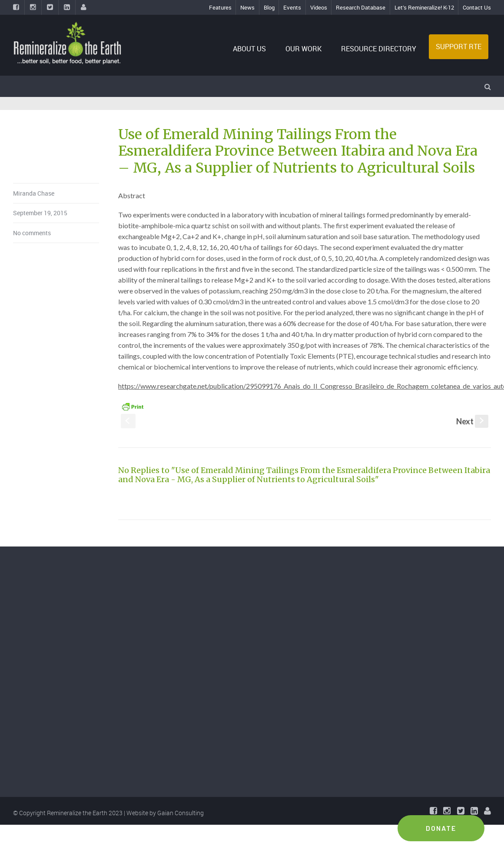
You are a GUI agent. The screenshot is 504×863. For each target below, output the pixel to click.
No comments (32, 233)
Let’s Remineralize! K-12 (424, 7)
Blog (269, 7)
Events (292, 7)
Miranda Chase (34, 193)
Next (472, 421)
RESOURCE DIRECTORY (379, 49)
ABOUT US (249, 49)
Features (220, 7)
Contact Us (477, 7)
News (247, 7)
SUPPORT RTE (459, 47)
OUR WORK (303, 49)
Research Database (361, 7)
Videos (319, 7)
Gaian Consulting (181, 813)
